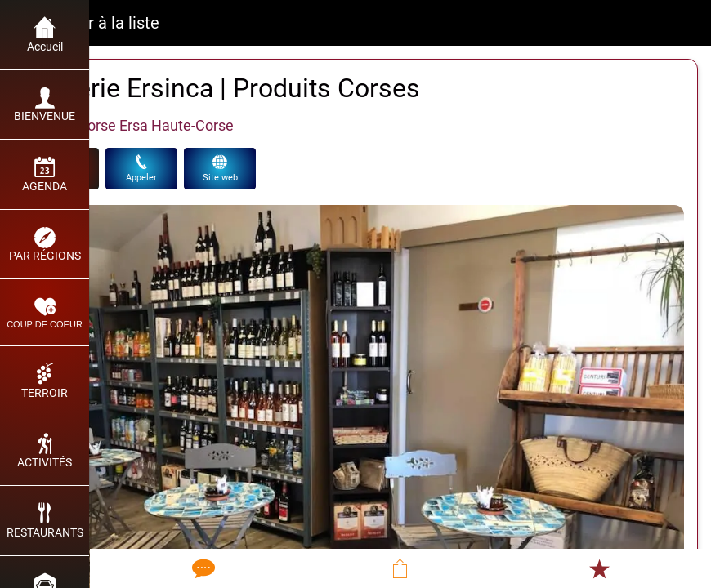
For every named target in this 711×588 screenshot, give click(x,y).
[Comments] (202, 568)
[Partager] (400, 568)
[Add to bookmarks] (599, 568)
